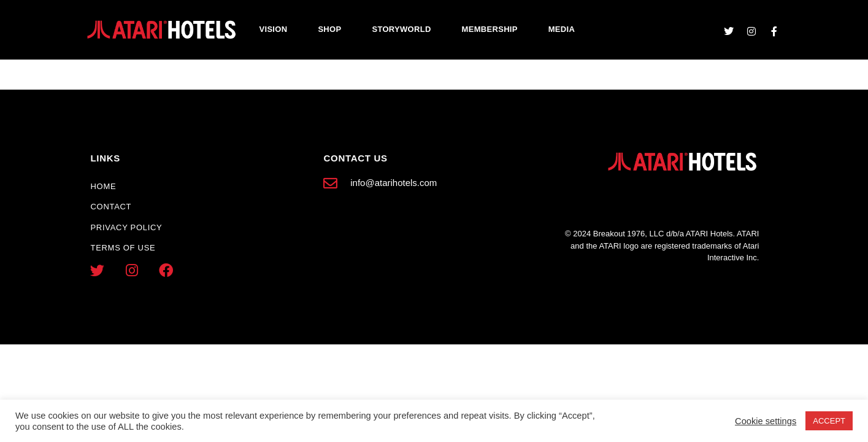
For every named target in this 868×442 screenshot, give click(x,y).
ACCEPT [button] (829, 421)
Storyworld (401, 29)
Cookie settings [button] (766, 421)
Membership (490, 29)
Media (562, 29)
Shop (329, 29)
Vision (274, 29)
